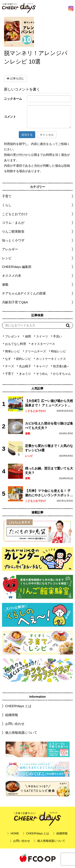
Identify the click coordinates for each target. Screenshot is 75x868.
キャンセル (47, 135)
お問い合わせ (15, 724)
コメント (10, 117)
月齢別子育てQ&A (15, 302)
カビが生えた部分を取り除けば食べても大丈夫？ (49, 426)
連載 (5, 285)
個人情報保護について (21, 733)
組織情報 (12, 715)
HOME (15, 833)
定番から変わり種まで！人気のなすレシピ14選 (49, 448)
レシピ (29, 456)
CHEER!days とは (18, 706)
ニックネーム (13, 99)
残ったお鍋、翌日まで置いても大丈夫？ (49, 471)
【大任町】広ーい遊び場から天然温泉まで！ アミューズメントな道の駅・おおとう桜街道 (49, 403)
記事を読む (15, 78)
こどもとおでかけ (35, 411)
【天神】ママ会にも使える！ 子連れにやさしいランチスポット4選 (48, 493)
